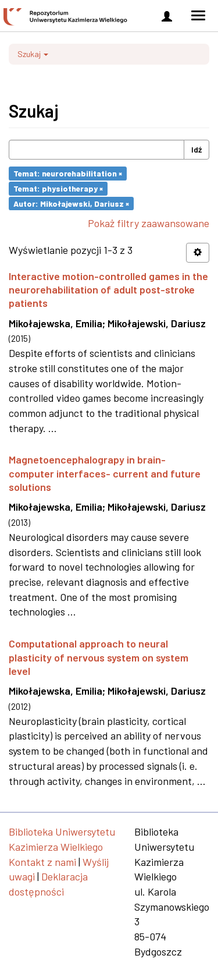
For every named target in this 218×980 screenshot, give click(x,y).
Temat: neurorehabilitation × (68, 173)
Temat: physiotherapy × (58, 188)
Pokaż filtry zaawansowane (149, 223)
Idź (196, 149)
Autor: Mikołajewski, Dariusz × (71, 203)
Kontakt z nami (42, 862)
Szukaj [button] (33, 54)
